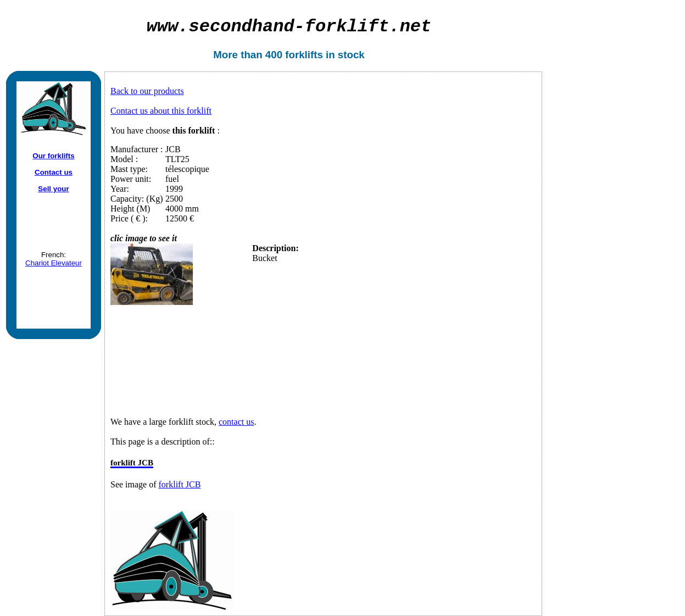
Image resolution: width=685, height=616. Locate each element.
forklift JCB (180, 484)
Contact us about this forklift (161, 111)
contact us (236, 422)
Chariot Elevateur (54, 263)
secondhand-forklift (289, 27)
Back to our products (147, 91)
